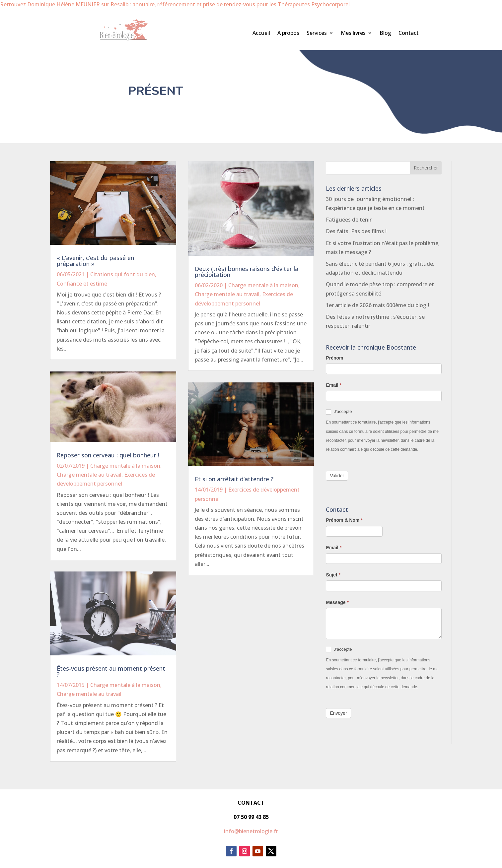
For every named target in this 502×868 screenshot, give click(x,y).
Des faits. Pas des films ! (356, 231)
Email (334, 385)
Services (317, 33)
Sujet (333, 575)
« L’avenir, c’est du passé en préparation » (95, 261)
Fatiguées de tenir (349, 220)
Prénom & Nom (344, 520)
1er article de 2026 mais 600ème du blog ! (377, 305)
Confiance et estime (82, 284)
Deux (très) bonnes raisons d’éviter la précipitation (247, 272)
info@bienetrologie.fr (251, 831)
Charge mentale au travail (89, 475)
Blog (385, 33)
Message (337, 602)
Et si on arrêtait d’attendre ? (234, 479)
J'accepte (339, 412)
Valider (337, 476)
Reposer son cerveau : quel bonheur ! (108, 455)
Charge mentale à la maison (125, 466)
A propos (288, 33)
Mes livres (353, 33)
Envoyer (338, 713)
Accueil (261, 33)
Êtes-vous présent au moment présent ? (111, 671)
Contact (409, 33)
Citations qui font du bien (123, 274)
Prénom (334, 358)
